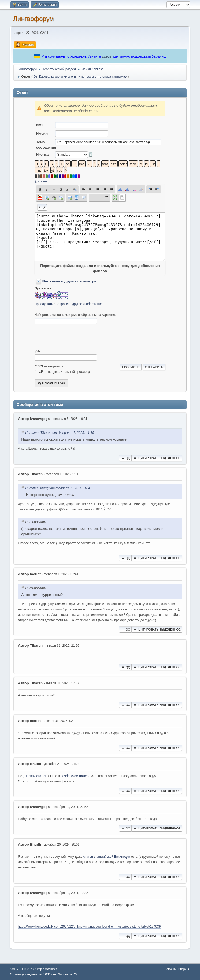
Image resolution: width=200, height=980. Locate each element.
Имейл (42, 133)
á (36, 181)
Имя (40, 125)
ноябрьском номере (75, 776)
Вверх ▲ (184, 969)
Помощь (170, 969)
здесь (107, 56)
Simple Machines (46, 969)
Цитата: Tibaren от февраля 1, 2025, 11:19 (60, 433)
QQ (125, 458)
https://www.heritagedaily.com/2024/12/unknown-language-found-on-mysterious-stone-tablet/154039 (89, 927)
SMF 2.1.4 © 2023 (22, 969)
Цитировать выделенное (157, 458)
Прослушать (44, 304)
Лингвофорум (33, 19)
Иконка (42, 154)
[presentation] (75, 337)
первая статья (36, 776)
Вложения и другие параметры (70, 281)
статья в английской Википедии (107, 857)
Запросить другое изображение (79, 304)
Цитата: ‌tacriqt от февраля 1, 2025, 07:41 (59, 488)
